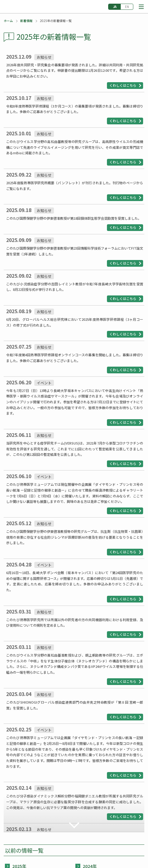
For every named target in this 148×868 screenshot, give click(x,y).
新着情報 (26, 21)
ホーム (8, 21)
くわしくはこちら (123, 85)
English (127, 7)
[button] (141, 7)
